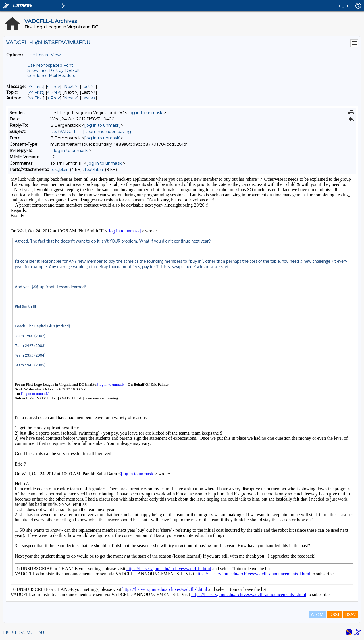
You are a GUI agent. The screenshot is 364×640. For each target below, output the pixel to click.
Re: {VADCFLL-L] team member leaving (91, 132)
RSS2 (350, 615)
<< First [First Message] (36, 87)
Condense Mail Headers (51, 76)
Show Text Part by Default (54, 70)
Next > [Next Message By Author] (71, 98)
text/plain (59, 170)
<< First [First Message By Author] (36, 98)
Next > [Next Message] (71, 87)
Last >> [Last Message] (88, 87)
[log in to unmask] (146, 113)
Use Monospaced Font (50, 65)
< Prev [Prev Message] (54, 87)
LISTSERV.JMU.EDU (24, 633)
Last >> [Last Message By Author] (88, 98)
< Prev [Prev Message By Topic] (54, 92)
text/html (94, 170)
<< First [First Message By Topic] (36, 92)
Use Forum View (44, 55)
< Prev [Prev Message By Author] (54, 98)
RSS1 (334, 615)
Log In (343, 6)
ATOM (317, 615)
